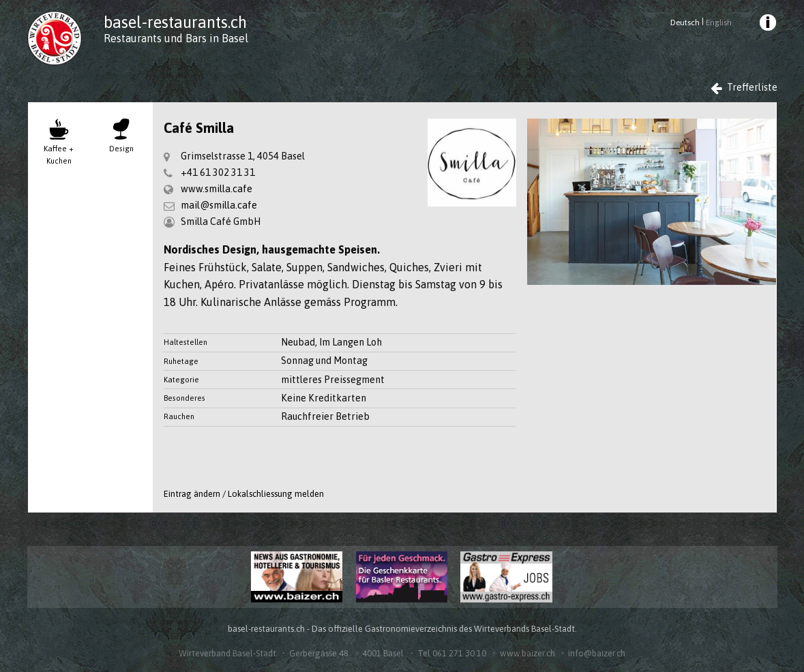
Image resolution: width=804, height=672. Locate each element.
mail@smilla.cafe (219, 205)
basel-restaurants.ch (175, 22)
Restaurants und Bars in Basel (176, 38)
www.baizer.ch (527, 653)
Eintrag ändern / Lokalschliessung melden (244, 494)
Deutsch (685, 22)
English (719, 22)
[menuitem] (766, 25)
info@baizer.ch (597, 653)
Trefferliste (744, 88)
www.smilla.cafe (217, 189)
